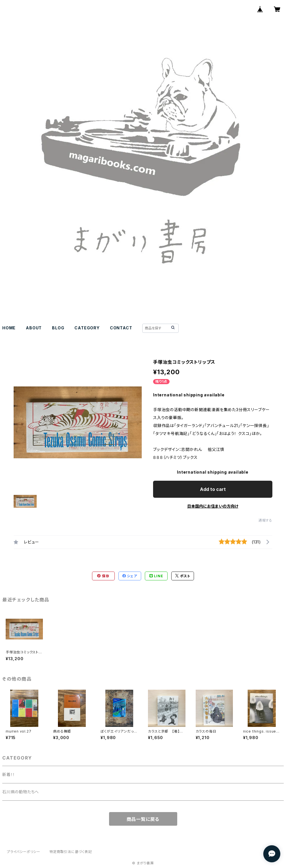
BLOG (58, 328)
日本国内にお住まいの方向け (213, 506)
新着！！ (9, 774)
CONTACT (121, 328)
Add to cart (213, 489)
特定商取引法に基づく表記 (71, 852)
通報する (265, 520)
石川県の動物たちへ (21, 792)
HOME (9, 328)
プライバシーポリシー (24, 852)
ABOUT (34, 328)
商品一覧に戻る (143, 819)
